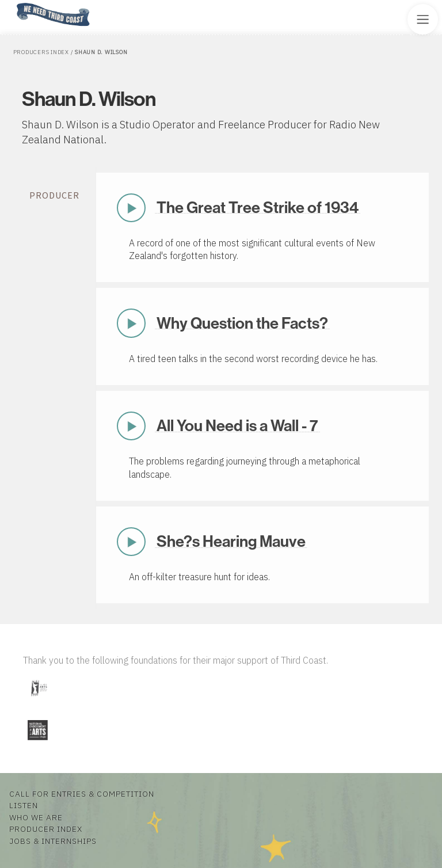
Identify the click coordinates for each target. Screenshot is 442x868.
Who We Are (36, 817)
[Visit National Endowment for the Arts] (37, 742)
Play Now (131, 208)
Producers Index (41, 52)
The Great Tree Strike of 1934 (258, 207)
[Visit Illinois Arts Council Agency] (39, 701)
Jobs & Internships (53, 841)
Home (13, 4)
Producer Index (46, 829)
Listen (24, 805)
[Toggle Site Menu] (423, 19)
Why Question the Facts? (242, 323)
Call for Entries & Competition (82, 794)
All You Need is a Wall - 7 (237, 425)
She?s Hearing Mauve (231, 541)
